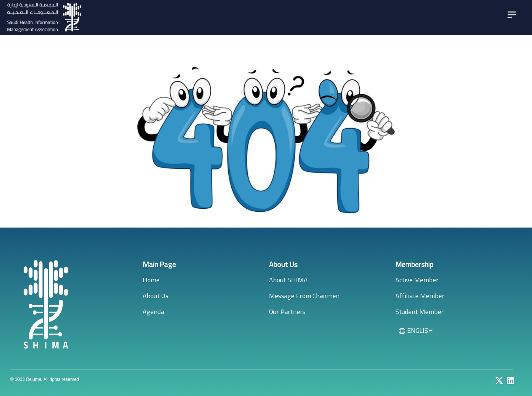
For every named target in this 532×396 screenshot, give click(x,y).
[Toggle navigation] (512, 15)
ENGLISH (416, 330)
